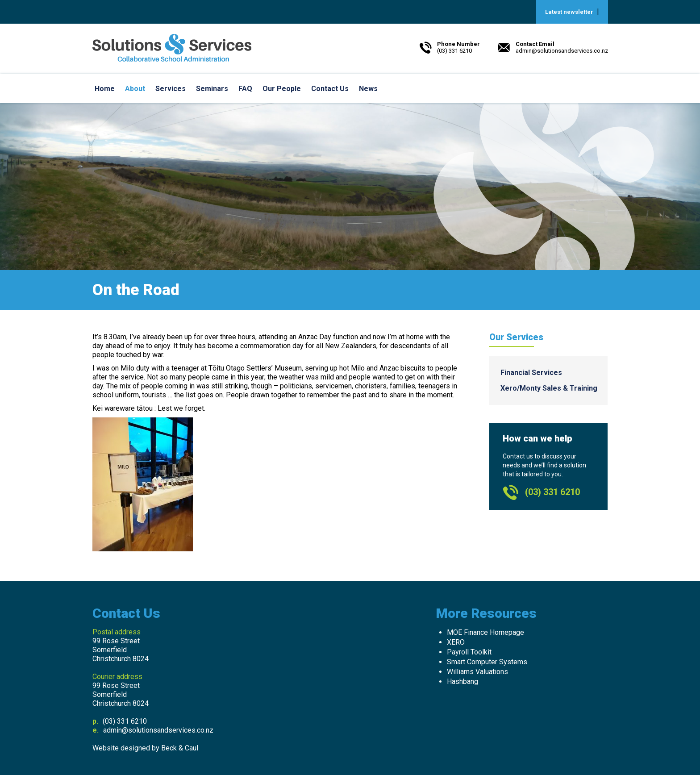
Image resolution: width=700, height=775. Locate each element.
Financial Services (531, 373)
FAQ (245, 89)
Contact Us (330, 89)
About (135, 89)
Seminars (212, 89)
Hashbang (462, 681)
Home (105, 89)
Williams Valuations (477, 672)
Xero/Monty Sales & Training (549, 388)
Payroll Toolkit (469, 652)
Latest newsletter (569, 12)
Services (171, 89)
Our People (282, 89)
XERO (456, 642)
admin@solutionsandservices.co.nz (158, 730)
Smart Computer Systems (487, 662)
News (368, 89)
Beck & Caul (180, 748)
